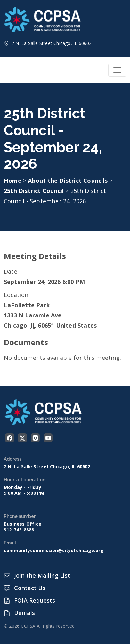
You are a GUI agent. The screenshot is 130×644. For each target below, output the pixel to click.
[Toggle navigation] (117, 70)
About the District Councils (69, 181)
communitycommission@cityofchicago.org (54, 551)
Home (13, 181)
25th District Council (35, 191)
